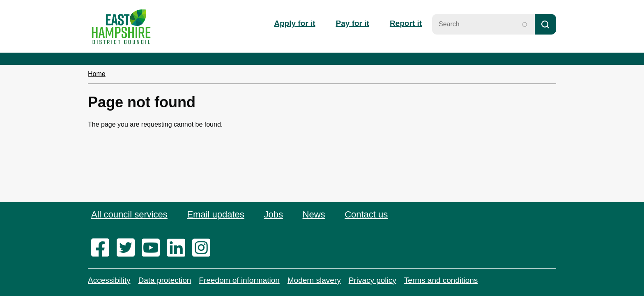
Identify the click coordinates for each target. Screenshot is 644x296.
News (314, 214)
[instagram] (204, 248)
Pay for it (353, 23)
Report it (406, 23)
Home (97, 74)
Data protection (164, 280)
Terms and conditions (441, 280)
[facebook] (103, 248)
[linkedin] (179, 248)
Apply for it (294, 23)
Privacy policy (373, 280)
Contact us (366, 214)
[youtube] (153, 248)
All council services (129, 214)
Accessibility (109, 280)
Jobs (273, 214)
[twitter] (128, 248)
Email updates (215, 214)
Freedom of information (239, 280)
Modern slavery (314, 280)
